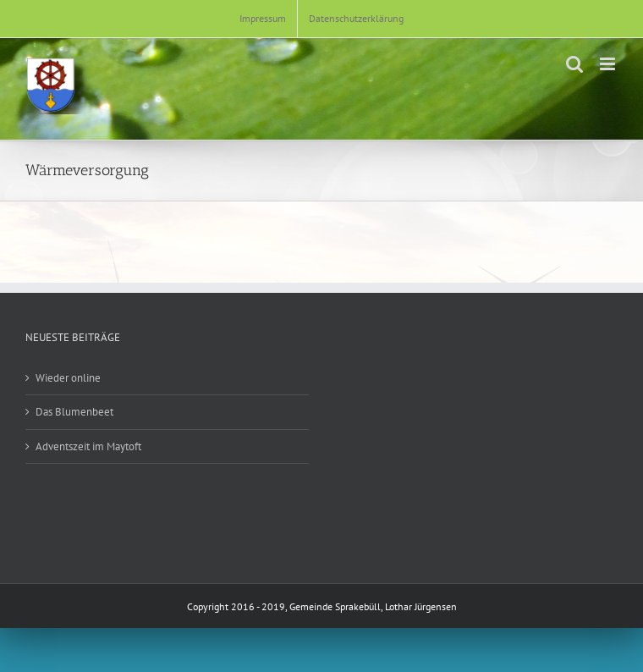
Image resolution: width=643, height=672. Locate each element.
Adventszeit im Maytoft (88, 446)
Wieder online (68, 378)
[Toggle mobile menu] (609, 64)
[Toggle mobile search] (574, 64)
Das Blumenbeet (74, 412)
